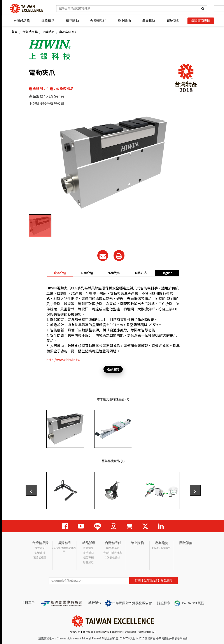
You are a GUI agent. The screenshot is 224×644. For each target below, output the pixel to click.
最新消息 (88, 548)
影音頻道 (88, 562)
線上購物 (124, 21)
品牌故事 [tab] (114, 273)
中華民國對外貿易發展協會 (128, 603)
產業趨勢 (149, 21)
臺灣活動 (88, 553)
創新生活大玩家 (113, 553)
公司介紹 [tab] (87, 273)
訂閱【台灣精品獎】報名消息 (153, 580)
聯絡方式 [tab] (141, 273)
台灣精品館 (98, 21)
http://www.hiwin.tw (63, 360)
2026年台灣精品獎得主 (64, 549)
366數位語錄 (113, 558)
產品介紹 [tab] (60, 273)
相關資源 (131, 632)
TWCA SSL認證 (189, 603)
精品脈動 (72, 21)
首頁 (15, 32)
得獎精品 (48, 21)
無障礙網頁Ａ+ (147, 632)
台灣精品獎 (22, 21)
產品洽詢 (113, 369)
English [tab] (167, 273)
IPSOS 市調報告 (161, 548)
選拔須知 (40, 548)
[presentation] (31, 490)
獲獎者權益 (40, 558)
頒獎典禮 (40, 553)
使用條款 (88, 632)
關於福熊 (173, 21)
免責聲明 (75, 632)
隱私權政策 (103, 632)
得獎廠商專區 (201, 21)
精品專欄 (88, 558)
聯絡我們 (117, 632)
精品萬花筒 (113, 548)
